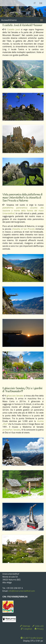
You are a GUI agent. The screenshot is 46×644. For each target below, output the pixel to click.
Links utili (38, 626)
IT (35, 3)
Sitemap (25, 626)
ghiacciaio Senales (15, 396)
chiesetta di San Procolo (23, 229)
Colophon (26, 629)
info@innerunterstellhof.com (22, 591)
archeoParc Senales (11, 430)
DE (41, 3)
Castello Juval (14, 29)
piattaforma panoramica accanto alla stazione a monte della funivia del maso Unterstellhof (23, 211)
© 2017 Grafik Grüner (32, 638)
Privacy (39, 629)
